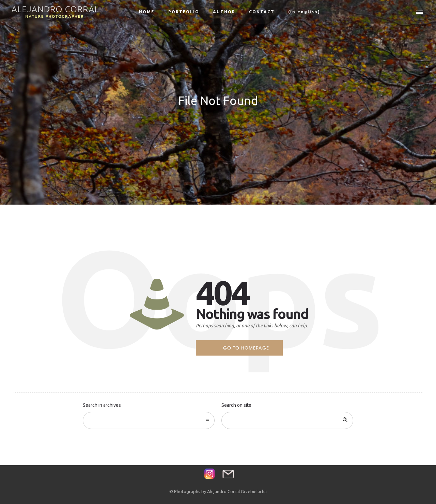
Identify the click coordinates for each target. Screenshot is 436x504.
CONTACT (262, 12)
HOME (147, 12)
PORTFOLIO (184, 12)
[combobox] (149, 420)
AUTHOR (224, 12)
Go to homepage (246, 348)
